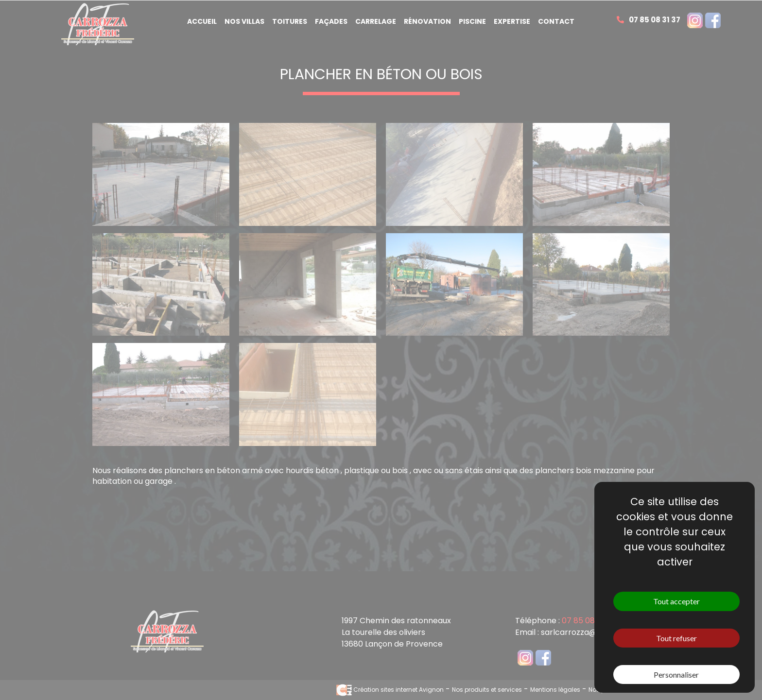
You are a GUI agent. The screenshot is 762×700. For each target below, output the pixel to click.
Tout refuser (676, 638)
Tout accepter (676, 601)
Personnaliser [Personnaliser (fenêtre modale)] (676, 674)
